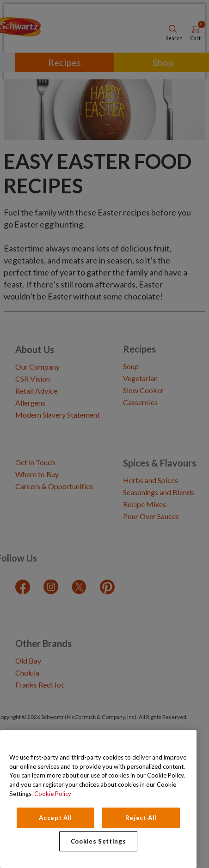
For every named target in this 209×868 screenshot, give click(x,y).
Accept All (55, 818)
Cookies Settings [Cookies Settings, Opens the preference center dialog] (98, 841)
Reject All (141, 818)
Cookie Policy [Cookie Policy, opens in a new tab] (53, 794)
